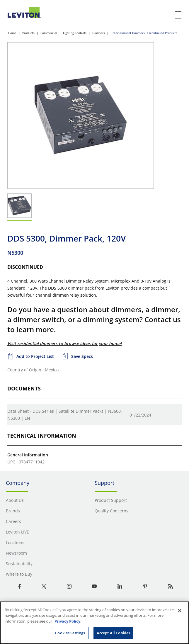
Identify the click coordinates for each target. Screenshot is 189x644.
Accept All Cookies (113, 633)
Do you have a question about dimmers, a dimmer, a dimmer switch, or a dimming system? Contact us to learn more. (94, 319)
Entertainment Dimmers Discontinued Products (144, 33)
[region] (94, 623)
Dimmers (99, 33)
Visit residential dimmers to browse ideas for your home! (64, 343)
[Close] (180, 611)
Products (28, 33)
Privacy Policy (67, 621)
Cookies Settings (70, 633)
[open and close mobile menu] (178, 15)
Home (12, 33)
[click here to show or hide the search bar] (166, 15)
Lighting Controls (75, 33)
